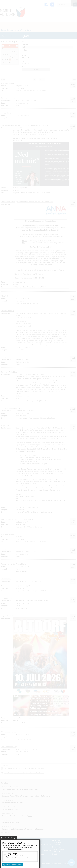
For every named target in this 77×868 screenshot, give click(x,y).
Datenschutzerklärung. (15, 849)
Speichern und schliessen (13, 865)
